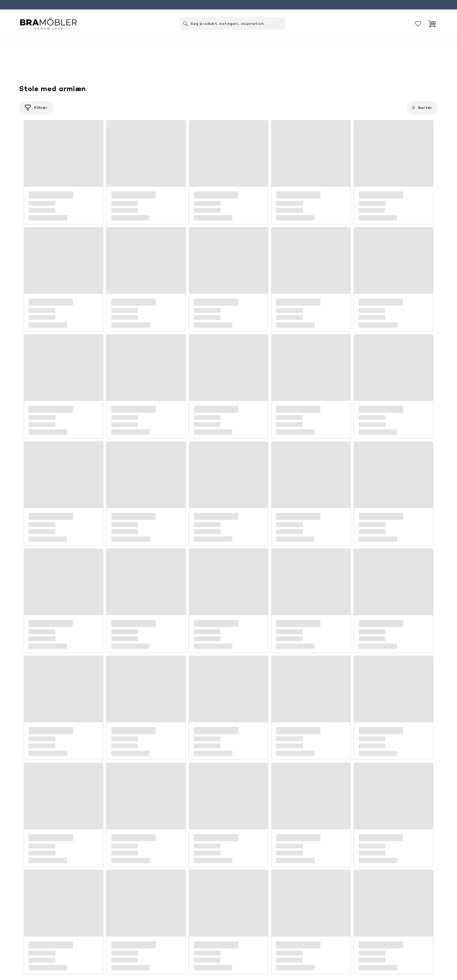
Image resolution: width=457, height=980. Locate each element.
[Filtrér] (36, 108)
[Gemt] (418, 24)
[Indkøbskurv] (432, 24)
